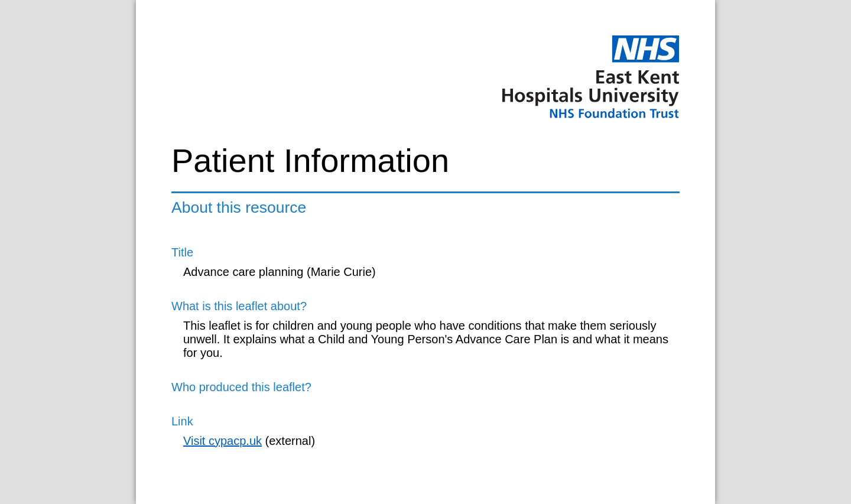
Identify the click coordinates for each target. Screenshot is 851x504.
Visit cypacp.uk (223, 441)
